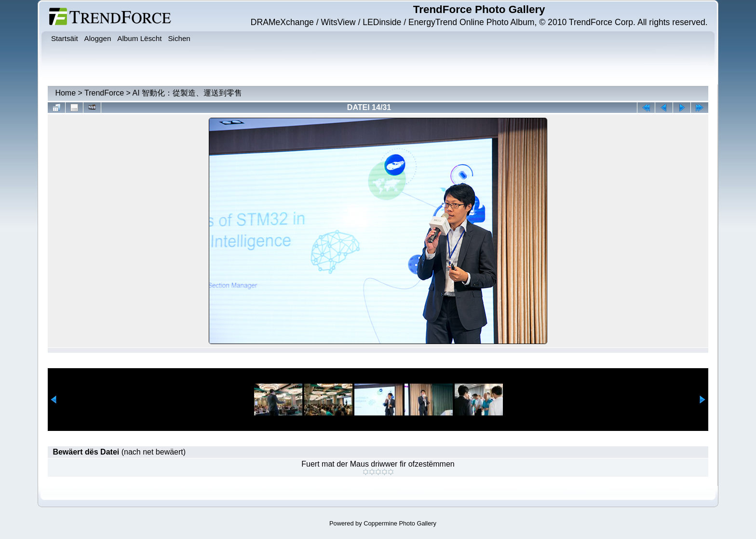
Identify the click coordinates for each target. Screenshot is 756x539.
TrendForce (104, 93)
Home (65, 93)
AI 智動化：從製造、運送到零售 (188, 93)
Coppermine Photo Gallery (400, 523)
